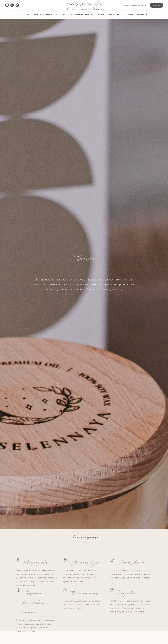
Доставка (128, 14)
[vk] (12, 5)
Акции (101, 14)
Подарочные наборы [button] (82, 14)
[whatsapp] (17, 5)
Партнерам (114, 14)
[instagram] (7, 5)
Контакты (142, 14)
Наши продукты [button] (42, 14)
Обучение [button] (61, 14)
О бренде (25, 14)
